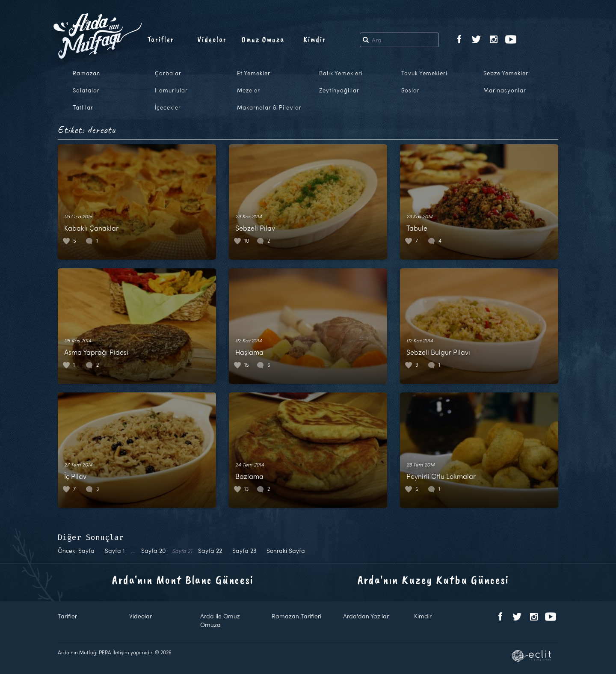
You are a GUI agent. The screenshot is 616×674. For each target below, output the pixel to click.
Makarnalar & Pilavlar (269, 107)
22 (210, 551)
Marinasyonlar (505, 90)
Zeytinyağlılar (339, 90)
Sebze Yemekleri (507, 73)
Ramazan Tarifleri (296, 616)
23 (244, 551)
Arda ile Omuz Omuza (220, 620)
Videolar (212, 39)
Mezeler (249, 90)
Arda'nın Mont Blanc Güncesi (183, 580)
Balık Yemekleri (341, 73)
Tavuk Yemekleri (424, 73)
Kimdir (315, 39)
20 (154, 551)
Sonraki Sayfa (286, 551)
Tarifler (161, 39)
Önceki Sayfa (76, 551)
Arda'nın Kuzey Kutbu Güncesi (433, 580)
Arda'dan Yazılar (366, 616)
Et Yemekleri (255, 73)
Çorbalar (168, 73)
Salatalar (86, 90)
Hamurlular (171, 90)
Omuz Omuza (263, 39)
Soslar (410, 90)
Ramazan (86, 73)
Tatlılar (83, 107)
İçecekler (168, 107)
